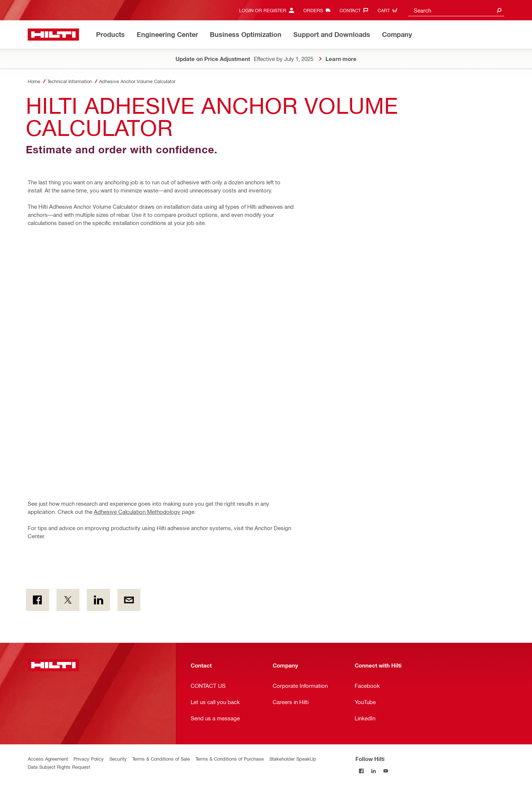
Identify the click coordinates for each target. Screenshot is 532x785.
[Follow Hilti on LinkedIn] (374, 771)
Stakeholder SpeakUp (293, 759)
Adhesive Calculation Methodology (137, 512)
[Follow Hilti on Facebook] (362, 771)
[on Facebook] (37, 600)
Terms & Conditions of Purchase (230, 759)
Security (118, 759)
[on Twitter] (68, 600)
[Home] (53, 35)
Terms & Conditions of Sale (161, 759)
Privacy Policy (89, 759)
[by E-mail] (129, 600)
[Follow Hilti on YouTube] (386, 771)
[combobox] (456, 10)
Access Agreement (48, 759)
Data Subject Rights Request (59, 767)
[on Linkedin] (98, 600)
